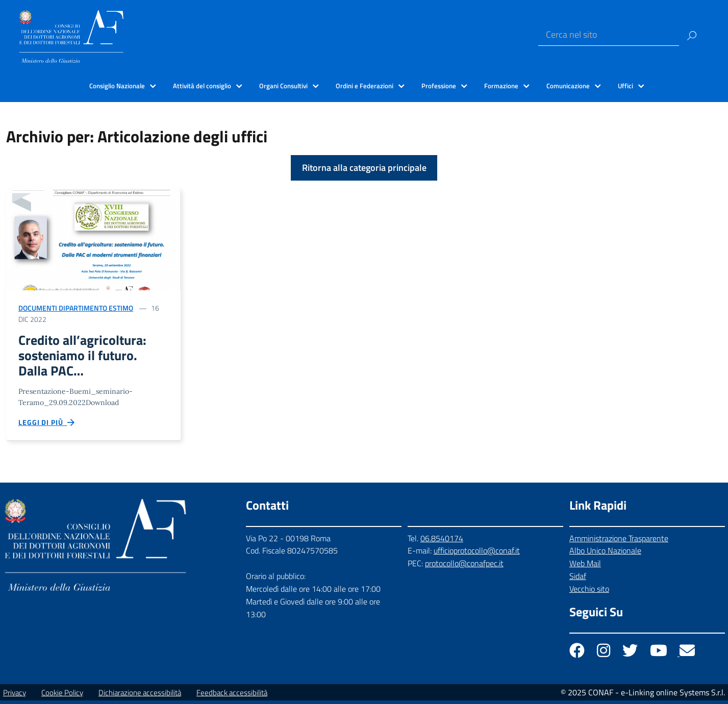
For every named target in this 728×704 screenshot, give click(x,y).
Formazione (501, 86)
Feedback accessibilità (232, 696)
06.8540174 (442, 542)
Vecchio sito (589, 592)
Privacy (15, 696)
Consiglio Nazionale (117, 86)
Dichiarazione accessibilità (140, 696)
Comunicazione (568, 86)
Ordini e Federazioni (365, 86)
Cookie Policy (62, 696)
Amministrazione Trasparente (619, 542)
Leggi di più (47, 425)
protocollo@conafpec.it (464, 567)
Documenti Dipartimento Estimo (76, 308)
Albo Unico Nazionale (605, 554)
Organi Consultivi (283, 86)
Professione (439, 86)
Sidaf (578, 580)
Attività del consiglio (202, 86)
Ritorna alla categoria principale (364, 168)
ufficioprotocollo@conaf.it (477, 554)
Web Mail (585, 567)
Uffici (625, 86)
